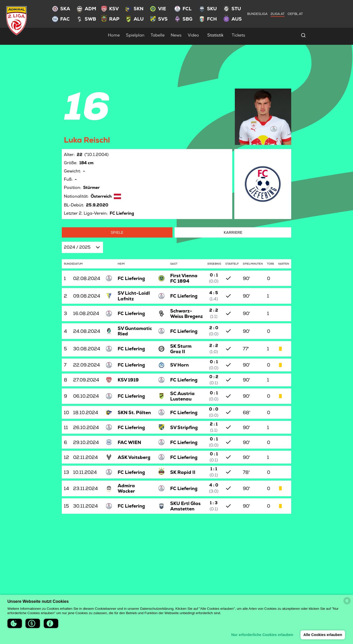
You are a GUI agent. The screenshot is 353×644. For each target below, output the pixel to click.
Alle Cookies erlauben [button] (323, 635)
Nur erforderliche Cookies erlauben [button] (262, 635)
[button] (15, 623)
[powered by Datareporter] (347, 601)
